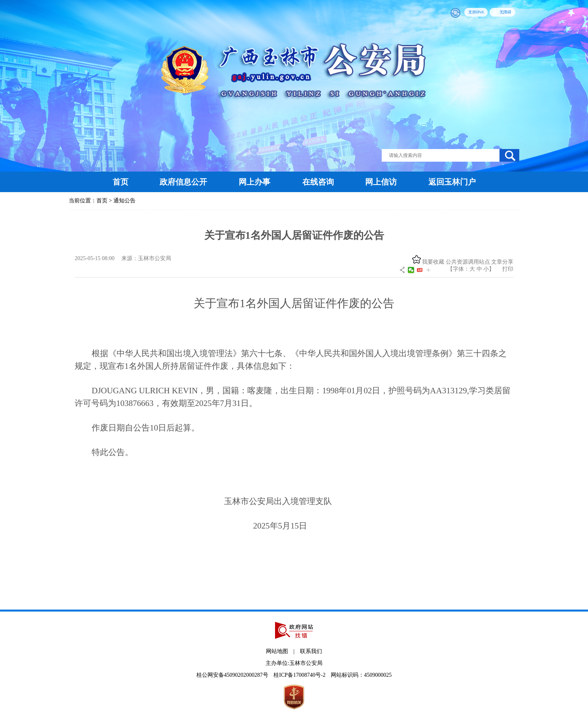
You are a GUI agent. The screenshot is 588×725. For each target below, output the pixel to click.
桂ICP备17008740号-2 (300, 675)
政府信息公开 (183, 182)
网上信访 (381, 182)
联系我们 (311, 651)
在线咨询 (318, 182)
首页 (121, 182)
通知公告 (124, 201)
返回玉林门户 (452, 182)
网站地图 (277, 651)
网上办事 (254, 182)
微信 (411, 270)
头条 (420, 270)
